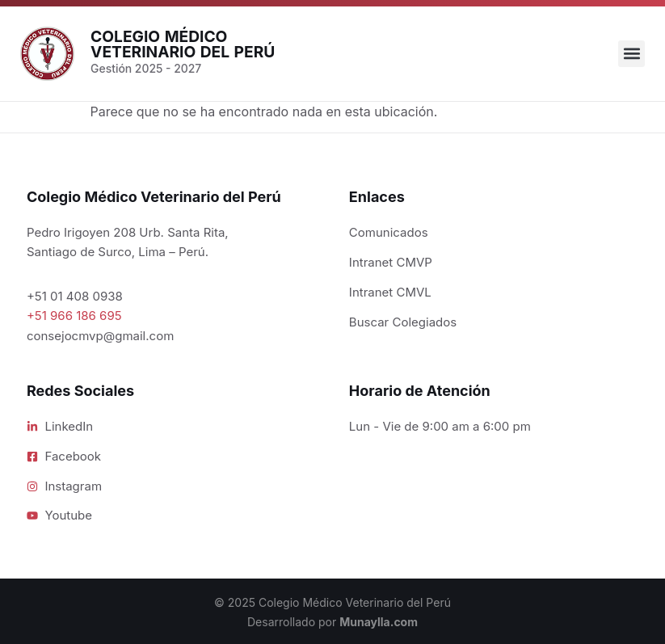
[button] (631, 54)
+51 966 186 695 (74, 316)
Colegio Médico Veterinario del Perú (183, 44)
